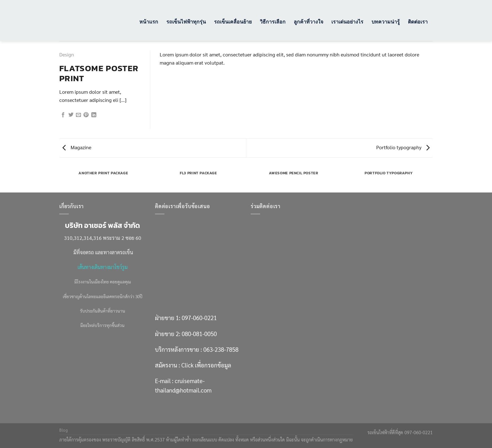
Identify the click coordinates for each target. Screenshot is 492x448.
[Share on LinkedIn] (94, 115)
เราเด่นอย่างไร (347, 21)
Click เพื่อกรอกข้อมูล (206, 365)
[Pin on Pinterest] (86, 115)
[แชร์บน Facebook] (63, 115)
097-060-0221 (199, 318)
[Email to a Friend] (78, 115)
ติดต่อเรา (418, 21)
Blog (64, 430)
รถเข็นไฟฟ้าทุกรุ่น (186, 21)
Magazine (77, 147)
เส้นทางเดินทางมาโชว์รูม (103, 267)
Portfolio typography (403, 147)
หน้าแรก (149, 21)
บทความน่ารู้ (386, 21)
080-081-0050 (199, 334)
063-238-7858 (221, 349)
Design (67, 54)
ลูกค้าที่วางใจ (308, 21)
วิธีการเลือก (273, 21)
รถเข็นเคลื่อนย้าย (233, 21)
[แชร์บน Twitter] (71, 115)
